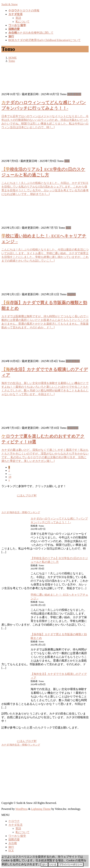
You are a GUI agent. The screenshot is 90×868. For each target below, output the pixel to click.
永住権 (13, 843)
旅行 (11, 847)
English (71, 294)
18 (10, 477)
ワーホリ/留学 (17, 836)
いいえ (53, 864)
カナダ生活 (74, 94)
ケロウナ (73, 428)
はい (44, 864)
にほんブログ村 (19, 495)
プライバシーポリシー (71, 864)
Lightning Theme (41, 809)
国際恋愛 (14, 840)
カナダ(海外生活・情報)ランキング (21, 512)
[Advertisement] (45, 774)
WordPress (22, 809)
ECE (67, 161)
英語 (18, 18)
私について (22, 22)
